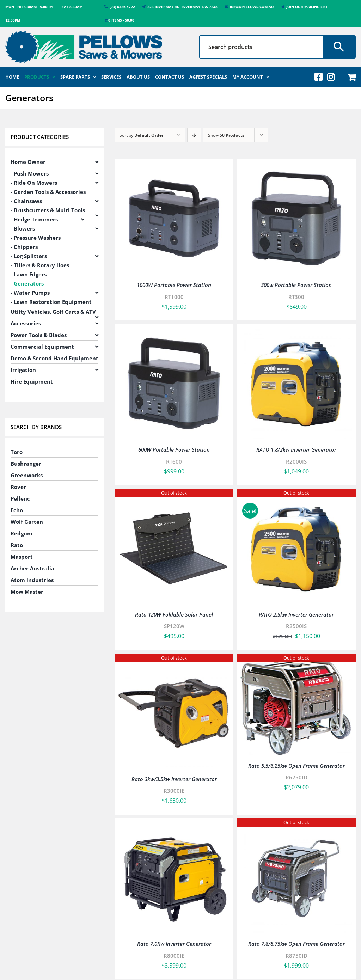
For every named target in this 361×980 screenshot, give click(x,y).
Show (226, 135)
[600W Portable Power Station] (174, 332)
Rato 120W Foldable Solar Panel (174, 614)
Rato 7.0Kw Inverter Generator (174, 944)
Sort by (142, 135)
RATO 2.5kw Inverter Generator (296, 614)
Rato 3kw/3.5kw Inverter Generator (174, 779)
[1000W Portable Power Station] (174, 168)
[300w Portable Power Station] (296, 168)
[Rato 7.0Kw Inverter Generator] (174, 827)
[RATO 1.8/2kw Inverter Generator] (296, 332)
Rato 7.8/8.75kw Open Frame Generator (296, 944)
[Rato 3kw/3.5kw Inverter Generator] (174, 662)
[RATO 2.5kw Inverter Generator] (296, 497)
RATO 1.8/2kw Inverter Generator (296, 449)
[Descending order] (194, 135)
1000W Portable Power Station (174, 285)
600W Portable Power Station (174, 449)
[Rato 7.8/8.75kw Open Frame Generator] (296, 827)
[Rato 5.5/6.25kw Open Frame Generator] (296, 662)
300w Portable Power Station (296, 285)
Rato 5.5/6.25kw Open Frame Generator (296, 766)
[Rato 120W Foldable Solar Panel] (174, 497)
